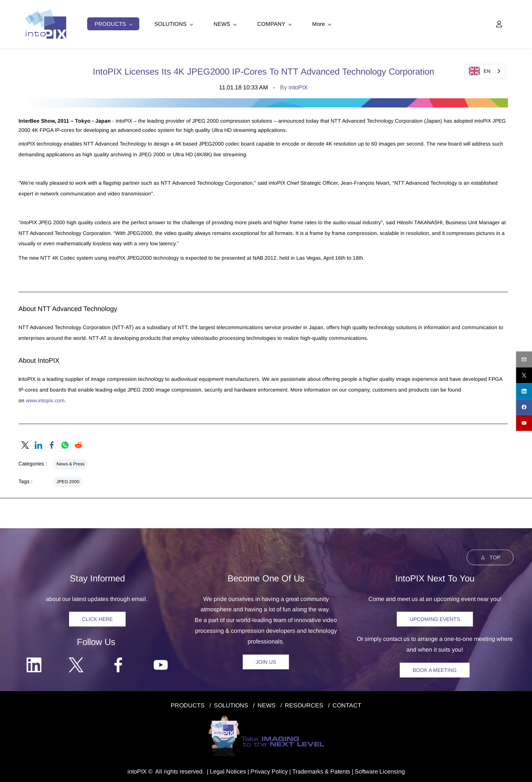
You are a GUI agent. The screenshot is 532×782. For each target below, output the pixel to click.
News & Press (71, 461)
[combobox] (485, 71)
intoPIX (298, 84)
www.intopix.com (45, 397)
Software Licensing (380, 769)
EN (480, 71)
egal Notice (228, 769)
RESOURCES (304, 702)
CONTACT (347, 702)
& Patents (337, 769)
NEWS (267, 702)
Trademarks (308, 769)
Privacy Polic (268, 769)
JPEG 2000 (68, 479)
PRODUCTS (188, 702)
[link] (25, 443)
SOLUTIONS (231, 702)
